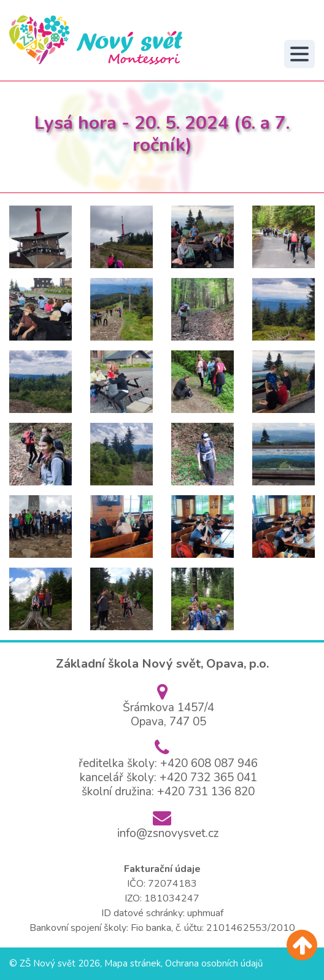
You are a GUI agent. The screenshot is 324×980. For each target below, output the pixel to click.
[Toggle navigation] (299, 54)
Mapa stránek (133, 963)
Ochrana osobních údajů (214, 963)
